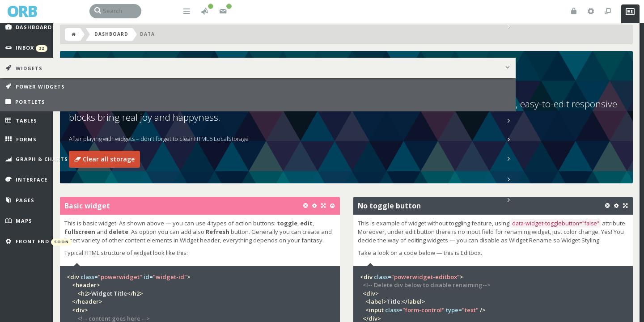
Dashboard (148, 46)
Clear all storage (141, 171)
